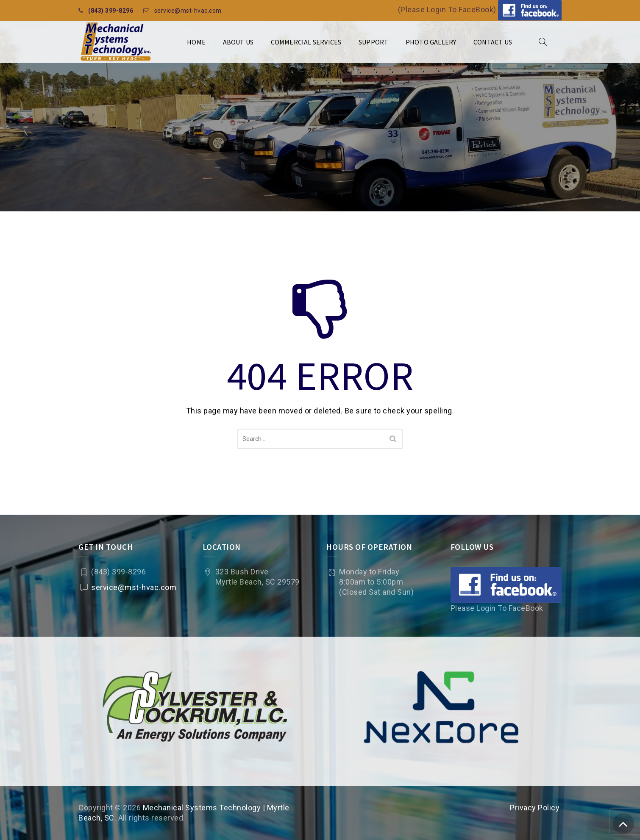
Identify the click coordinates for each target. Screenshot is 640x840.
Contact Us (493, 42)
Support (373, 42)
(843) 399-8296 (111, 11)
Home (196, 42)
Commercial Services (306, 42)
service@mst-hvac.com (188, 11)
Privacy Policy (535, 808)
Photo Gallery (431, 42)
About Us (238, 42)
